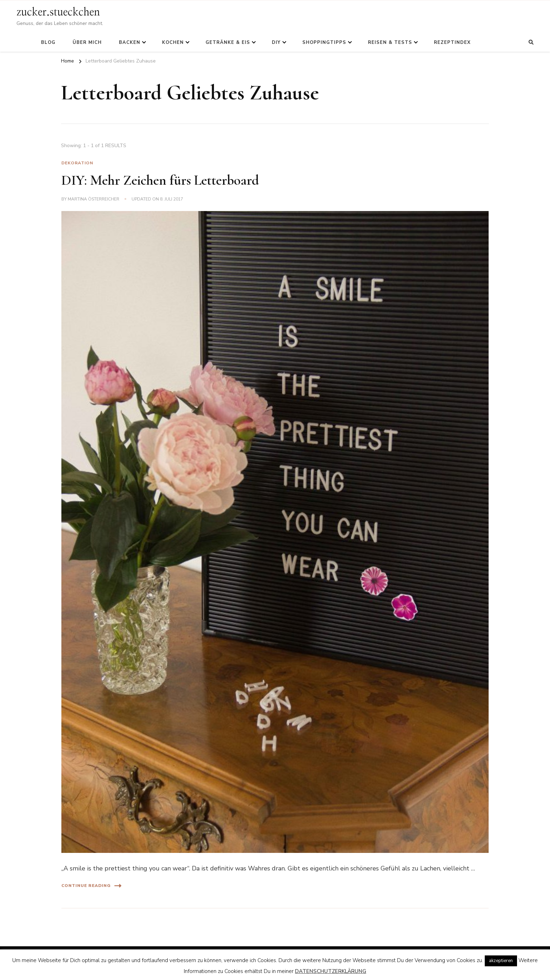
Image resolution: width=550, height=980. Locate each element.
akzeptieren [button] (501, 961)
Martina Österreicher (93, 199)
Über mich (87, 42)
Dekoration (77, 163)
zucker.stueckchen (58, 12)
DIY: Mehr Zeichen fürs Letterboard (160, 180)
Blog (48, 42)
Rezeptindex (452, 42)
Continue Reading (91, 886)
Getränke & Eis (228, 42)
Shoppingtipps (324, 42)
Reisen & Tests (390, 42)
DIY (276, 42)
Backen (130, 42)
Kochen (173, 42)
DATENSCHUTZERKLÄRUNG (331, 971)
